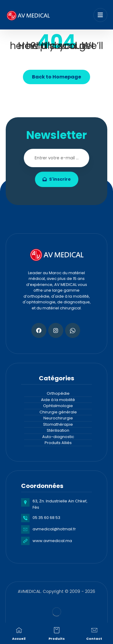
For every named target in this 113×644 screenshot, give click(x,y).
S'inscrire (57, 179)
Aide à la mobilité (58, 400)
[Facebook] (39, 330)
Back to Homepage (56, 77)
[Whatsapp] (73, 330)
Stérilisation (58, 430)
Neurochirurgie (58, 418)
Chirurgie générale (58, 412)
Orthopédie (58, 393)
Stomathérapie (58, 424)
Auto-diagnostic (58, 437)
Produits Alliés (58, 443)
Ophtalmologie (58, 406)
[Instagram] (56, 330)
